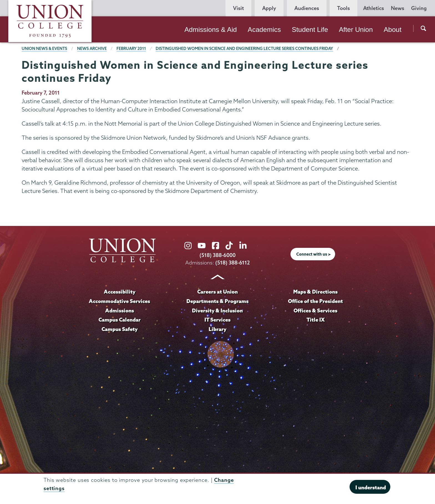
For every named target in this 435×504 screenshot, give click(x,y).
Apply (269, 8)
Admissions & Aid (211, 30)
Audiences (307, 8)
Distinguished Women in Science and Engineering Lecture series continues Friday (244, 49)
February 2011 (131, 49)
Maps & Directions (315, 292)
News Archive (92, 49)
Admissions (120, 310)
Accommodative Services (119, 301)
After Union (356, 30)
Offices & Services (315, 310)
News (398, 8)
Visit (238, 8)
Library (217, 329)
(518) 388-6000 (217, 255)
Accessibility (120, 292)
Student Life (310, 30)
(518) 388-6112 (233, 263)
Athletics (374, 8)
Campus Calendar (120, 320)
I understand (371, 487)
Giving (419, 8)
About (393, 30)
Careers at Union (217, 292)
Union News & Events (44, 49)
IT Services (217, 320)
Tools (343, 8)
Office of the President (315, 301)
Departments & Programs (217, 301)
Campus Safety (120, 329)
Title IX (316, 320)
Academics (264, 30)
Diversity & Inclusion (217, 310)
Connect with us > (313, 254)
